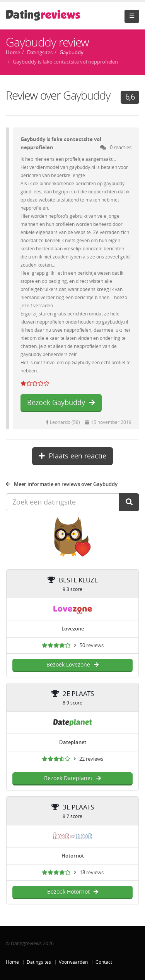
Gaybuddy (87, 96)
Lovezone (73, 629)
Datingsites (39, 962)
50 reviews (92, 645)
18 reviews (92, 872)
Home (12, 962)
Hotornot (73, 856)
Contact (104, 962)
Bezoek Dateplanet (72, 778)
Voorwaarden (73, 962)
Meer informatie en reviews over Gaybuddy (62, 484)
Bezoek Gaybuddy (61, 403)
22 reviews (91, 759)
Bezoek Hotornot (73, 892)
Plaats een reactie (72, 456)
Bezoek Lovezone (72, 665)
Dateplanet (73, 742)
